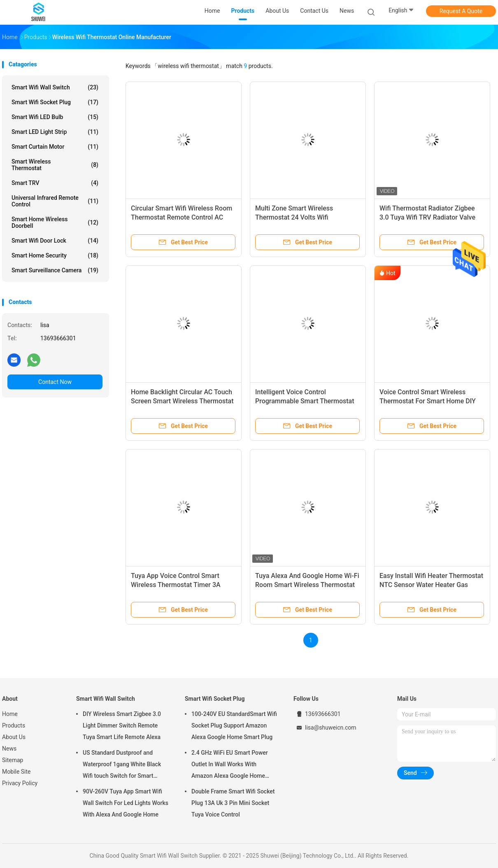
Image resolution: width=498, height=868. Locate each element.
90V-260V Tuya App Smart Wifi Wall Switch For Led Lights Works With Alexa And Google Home (126, 803)
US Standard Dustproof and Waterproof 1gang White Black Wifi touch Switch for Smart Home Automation (122, 765)
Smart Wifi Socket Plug (55, 102)
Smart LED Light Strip (55, 132)
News (9, 749)
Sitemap (13, 760)
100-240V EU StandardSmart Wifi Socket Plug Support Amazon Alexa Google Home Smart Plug (234, 725)
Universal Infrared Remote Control (55, 201)
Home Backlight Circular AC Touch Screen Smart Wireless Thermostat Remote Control (182, 401)
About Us (14, 737)
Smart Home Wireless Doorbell (55, 222)
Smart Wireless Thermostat (55, 165)
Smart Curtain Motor (55, 147)
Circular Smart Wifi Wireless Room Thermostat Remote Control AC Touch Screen (182, 217)
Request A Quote (461, 11)
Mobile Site (16, 772)
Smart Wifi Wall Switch (55, 87)
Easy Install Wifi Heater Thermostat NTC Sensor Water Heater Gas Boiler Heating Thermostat (431, 585)
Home (10, 714)
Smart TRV (55, 183)
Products (14, 725)
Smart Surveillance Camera (55, 270)
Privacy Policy (20, 783)
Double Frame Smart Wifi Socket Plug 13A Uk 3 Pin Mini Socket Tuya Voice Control (233, 803)
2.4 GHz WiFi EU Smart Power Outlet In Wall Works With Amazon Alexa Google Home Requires (230, 765)
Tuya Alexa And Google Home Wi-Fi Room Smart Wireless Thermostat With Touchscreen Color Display (307, 585)
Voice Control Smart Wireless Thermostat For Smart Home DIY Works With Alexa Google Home (428, 401)
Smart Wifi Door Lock (55, 241)
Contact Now (55, 382)
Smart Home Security (55, 255)
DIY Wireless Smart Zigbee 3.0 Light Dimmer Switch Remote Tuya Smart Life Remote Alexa (122, 725)
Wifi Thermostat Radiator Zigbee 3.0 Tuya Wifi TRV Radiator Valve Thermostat (427, 217)
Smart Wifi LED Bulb (55, 117)
